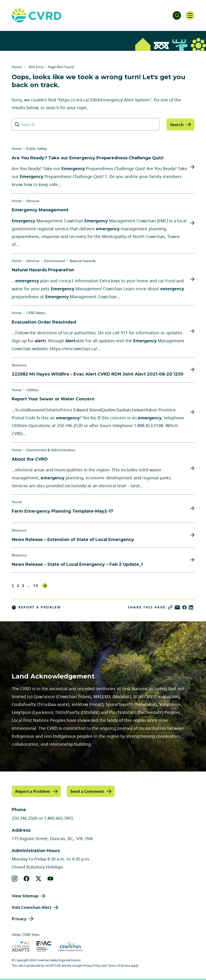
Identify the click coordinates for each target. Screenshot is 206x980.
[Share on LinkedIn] (191, 607)
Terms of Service (119, 965)
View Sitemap (25, 896)
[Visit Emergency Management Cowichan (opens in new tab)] (44, 946)
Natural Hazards (83, 261)
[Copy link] (170, 607)
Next (45, 586)
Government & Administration (51, 450)
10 (36, 586)
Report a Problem (36, 607)
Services (33, 201)
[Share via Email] (177, 607)
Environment (54, 261)
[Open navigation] (190, 15)
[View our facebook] (27, 878)
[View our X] (39, 878)
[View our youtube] (51, 878)
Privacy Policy (92, 965)
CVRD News (36, 313)
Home (17, 67)
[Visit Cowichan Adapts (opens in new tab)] (21, 946)
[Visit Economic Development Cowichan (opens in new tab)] (71, 946)
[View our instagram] (15, 878)
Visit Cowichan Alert (32, 907)
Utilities (32, 390)
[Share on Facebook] (184, 607)
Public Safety (37, 149)
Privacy (19, 919)
